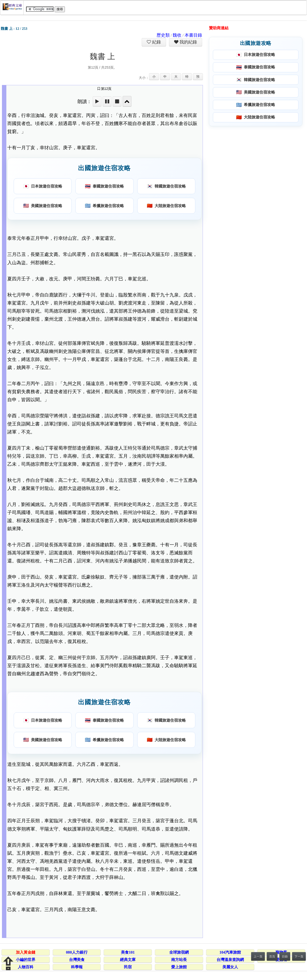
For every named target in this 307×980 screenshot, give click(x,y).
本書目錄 (193, 35)
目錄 (285, 957)
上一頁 (258, 957)
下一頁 (299, 957)
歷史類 (163, 35)
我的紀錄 (188, 42)
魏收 (177, 35)
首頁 (272, 957)
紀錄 (156, 42)
